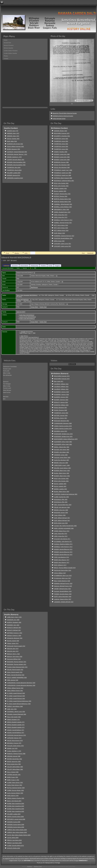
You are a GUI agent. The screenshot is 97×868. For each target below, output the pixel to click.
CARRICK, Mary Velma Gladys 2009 (17, 830)
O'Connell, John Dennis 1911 (62, 539)
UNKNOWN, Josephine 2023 (15, 178)
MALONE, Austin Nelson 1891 (63, 468)
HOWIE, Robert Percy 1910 (62, 531)
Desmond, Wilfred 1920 (14, 659)
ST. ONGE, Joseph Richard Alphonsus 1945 (19, 701)
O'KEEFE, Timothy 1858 (61, 152)
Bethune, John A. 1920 (13, 654)
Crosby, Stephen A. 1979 (14, 751)
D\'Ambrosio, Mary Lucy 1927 (62, 578)
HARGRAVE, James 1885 (61, 455)
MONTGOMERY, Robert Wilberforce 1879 (66, 439)
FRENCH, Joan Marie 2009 (14, 840)
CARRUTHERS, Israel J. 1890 (62, 465)
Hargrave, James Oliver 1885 (62, 457)
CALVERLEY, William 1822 (61, 384)
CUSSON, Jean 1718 (13, 131)
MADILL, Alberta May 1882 (62, 447)
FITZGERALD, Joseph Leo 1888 (63, 173)
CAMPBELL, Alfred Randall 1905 (63, 204)
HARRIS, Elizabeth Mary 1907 (62, 212)
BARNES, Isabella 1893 (60, 188)
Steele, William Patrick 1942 (15, 691)
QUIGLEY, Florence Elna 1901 (62, 194)
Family (50, 266)
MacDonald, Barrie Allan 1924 (63, 570)
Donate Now (7, 43)
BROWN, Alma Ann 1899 (61, 510)
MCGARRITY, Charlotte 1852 (62, 136)
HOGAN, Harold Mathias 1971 (16, 733)
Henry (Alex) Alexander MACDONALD (27, 295)
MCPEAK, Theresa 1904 (61, 196)
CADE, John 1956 (12, 709)
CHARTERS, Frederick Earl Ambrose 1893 (66, 494)
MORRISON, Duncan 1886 (61, 162)
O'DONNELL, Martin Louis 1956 (16, 712)
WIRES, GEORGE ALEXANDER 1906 (64, 528)
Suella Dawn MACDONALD (27, 315)
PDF (35, 268)
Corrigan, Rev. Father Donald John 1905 (65, 526)
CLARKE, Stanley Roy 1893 (61, 497)
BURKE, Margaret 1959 (13, 149)
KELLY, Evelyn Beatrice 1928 (62, 581)
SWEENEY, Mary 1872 (13, 133)
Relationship (34, 266)
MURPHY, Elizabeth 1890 (14, 622)
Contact (6, 59)
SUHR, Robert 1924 (59, 233)
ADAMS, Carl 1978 (12, 748)
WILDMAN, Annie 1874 (61, 431)
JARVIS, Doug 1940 (59, 241)
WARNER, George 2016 (13, 175)
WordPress (30, 867)
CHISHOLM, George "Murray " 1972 (17, 154)
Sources (25, 268)
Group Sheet (34, 307)
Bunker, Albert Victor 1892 (62, 473)
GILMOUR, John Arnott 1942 (15, 144)
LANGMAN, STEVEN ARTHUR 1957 (64, 602)
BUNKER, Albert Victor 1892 (62, 471)
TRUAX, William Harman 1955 (15, 146)
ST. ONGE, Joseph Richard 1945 (16, 693)
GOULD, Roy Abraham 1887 (62, 165)
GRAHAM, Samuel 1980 (14, 756)
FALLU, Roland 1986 (13, 772)
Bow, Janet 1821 (59, 381)
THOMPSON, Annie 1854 (61, 139)
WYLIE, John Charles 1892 (61, 183)
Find (7, 253)
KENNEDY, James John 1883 (62, 154)
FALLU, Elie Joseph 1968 (14, 717)
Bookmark (90, 253)
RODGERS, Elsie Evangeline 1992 (16, 162)
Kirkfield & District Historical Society (63, 116)
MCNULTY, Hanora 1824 (61, 402)
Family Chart (43, 307)
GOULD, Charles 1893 (13, 139)
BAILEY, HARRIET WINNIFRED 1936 (17, 677)
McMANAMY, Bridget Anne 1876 (63, 436)
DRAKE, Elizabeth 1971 (14, 719)
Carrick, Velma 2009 (13, 838)
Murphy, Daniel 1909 (13, 641)
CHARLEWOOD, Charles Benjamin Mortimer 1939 (21, 683)
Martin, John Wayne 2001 (14, 801)
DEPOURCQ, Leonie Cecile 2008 (16, 819)
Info (26, 253)
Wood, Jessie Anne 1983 (14, 764)
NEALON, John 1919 (13, 649)
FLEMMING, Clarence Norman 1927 (64, 236)
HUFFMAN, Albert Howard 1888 (63, 178)
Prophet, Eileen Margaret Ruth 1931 (17, 667)
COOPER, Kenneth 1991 (14, 775)
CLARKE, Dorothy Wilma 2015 (15, 845)
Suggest (57, 266)
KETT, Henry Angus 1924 (61, 228)
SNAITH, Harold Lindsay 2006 (15, 817)
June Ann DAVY (21, 312)
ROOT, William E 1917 (60, 565)
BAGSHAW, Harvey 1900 (61, 513)
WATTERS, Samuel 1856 (61, 415)
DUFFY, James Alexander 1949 (63, 597)
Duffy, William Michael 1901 (62, 518)
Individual (6, 266)
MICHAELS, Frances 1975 (14, 743)
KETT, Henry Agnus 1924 (61, 225)
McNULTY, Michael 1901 (14, 630)
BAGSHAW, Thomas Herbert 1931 (17, 662)
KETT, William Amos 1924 (61, 230)
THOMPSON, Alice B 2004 (14, 170)
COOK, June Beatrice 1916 (61, 557)
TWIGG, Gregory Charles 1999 (16, 798)
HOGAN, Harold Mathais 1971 (16, 730)
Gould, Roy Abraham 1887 (62, 460)
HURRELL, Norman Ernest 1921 (63, 223)
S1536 (23, 332)
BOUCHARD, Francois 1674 (62, 133)
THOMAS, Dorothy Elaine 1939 (63, 594)
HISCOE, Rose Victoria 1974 (15, 740)
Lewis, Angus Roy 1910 (61, 534)
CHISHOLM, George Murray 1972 (16, 735)
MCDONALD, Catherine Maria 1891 (64, 181)
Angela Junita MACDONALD (27, 319)
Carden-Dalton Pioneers (11, 51)
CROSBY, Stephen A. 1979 (14, 157)
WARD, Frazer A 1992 (13, 780)
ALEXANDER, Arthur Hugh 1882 (63, 442)
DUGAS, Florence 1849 (60, 410)
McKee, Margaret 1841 (61, 408)
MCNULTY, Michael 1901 (14, 628)
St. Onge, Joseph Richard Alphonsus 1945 (19, 704)
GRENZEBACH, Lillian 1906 (62, 209)
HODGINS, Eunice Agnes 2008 (16, 824)
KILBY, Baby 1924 (12, 141)
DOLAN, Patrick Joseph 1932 (15, 670)
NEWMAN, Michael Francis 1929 (63, 583)
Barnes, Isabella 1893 (60, 484)
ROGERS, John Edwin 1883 (62, 452)
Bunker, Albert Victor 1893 (62, 492)
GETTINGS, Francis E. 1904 (15, 633)
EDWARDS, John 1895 (13, 625)
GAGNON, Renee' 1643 (60, 131)
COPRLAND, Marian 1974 (14, 738)
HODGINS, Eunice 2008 (14, 822)
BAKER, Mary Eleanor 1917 (62, 560)
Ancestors (15, 266)
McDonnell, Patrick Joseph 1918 (16, 646)
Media (17, 253)
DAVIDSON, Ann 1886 (13, 620)
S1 (22, 336)
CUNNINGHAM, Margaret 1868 (63, 423)
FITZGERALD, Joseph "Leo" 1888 (63, 170)
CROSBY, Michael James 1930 (62, 589)
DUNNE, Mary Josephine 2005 (16, 803)
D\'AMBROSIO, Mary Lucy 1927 (63, 576)
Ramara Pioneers (9, 45)
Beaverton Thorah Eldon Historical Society (65, 113)
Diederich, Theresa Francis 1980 (16, 754)
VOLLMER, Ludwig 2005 (14, 173)
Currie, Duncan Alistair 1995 (15, 793)
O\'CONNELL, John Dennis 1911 (63, 541)
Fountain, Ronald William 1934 (63, 591)
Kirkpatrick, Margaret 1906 (15, 638)
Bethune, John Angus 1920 (15, 656)
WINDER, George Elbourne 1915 (63, 549)
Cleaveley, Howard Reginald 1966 (17, 714)
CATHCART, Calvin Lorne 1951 (63, 244)
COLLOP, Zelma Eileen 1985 (15, 767)
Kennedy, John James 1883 (62, 450)
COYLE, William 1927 (60, 573)
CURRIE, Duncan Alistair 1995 (15, 790)
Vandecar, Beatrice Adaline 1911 (63, 544)
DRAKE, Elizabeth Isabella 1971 (16, 722)
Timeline (43, 266)
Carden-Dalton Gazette (10, 53)
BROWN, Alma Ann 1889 (61, 463)
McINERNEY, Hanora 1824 (61, 392)
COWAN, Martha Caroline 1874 (63, 426)
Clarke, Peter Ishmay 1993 (15, 785)
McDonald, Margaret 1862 (62, 421)
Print (83, 253)
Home (6, 40)
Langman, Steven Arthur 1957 (63, 599)
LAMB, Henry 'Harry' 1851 (14, 617)
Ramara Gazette (8, 48)
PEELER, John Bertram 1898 (62, 507)
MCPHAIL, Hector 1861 (61, 418)
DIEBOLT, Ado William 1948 (15, 706)
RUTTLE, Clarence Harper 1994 (16, 788)
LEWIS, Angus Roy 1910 (61, 215)
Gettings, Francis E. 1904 (14, 635)
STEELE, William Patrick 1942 (15, 688)
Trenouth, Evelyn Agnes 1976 (15, 746)
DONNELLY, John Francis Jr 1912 (63, 220)
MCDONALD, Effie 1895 (61, 499)
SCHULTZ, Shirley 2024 (14, 848)
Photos (6, 56)
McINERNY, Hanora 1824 (61, 397)
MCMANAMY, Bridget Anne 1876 (63, 434)
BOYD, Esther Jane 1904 (61, 523)
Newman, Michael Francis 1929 (63, 586)
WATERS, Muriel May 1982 (15, 759)
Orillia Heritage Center (59, 119)
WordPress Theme (38, 867)
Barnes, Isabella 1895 (60, 191)
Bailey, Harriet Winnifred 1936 (16, 675)
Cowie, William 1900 (60, 515)
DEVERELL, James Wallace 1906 (63, 207)
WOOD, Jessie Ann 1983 (14, 761)
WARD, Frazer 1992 (13, 777)
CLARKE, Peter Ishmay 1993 (15, 782)
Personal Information (8, 268)
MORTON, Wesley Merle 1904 (62, 199)
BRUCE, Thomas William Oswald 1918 (65, 568)
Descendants (24, 266)
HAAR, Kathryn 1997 (13, 796)
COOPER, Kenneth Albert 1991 (16, 160)
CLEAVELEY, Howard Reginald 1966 (17, 152)
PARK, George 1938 (13, 680)
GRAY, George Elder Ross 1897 (63, 505)
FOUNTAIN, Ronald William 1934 (63, 238)
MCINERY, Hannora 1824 (61, 400)
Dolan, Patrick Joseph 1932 (15, 672)
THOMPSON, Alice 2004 (14, 167)
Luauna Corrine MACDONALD (27, 317)
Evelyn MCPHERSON (23, 300)
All (31, 268)
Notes (18, 268)
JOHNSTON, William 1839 (61, 405)
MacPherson (34, 287)
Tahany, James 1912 (13, 643)
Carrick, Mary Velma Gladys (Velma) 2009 (19, 835)
